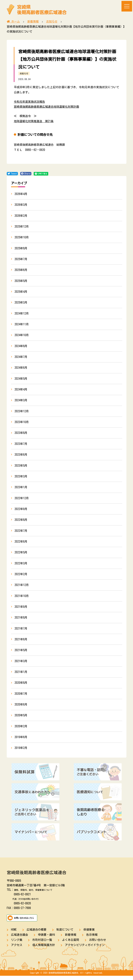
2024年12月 (22, 314)
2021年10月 (22, 599)
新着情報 (71, 939)
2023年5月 (21, 468)
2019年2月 (21, 752)
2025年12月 (22, 227)
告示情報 (92, 939)
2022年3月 (21, 566)
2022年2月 (21, 577)
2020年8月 (21, 686)
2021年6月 (21, 643)
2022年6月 (21, 544)
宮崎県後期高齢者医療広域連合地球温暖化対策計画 (46, 107)
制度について (65, 934)
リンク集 (17, 944)
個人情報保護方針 (44, 949)
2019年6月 (21, 741)
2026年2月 (21, 216)
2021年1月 (21, 675)
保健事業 (89, 934)
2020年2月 (21, 730)
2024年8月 (21, 347)
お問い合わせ (98, 944)
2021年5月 (21, 654)
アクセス (17, 949)
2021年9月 (21, 610)
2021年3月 (21, 664)
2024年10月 (22, 336)
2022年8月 (21, 522)
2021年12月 (22, 588)
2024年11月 (22, 325)
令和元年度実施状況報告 (29, 102)
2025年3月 (21, 303)
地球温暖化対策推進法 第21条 (34, 121)
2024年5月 (21, 380)
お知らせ (24, 73)
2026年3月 (21, 205)
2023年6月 (21, 457)
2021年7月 (21, 632)
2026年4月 (21, 194)
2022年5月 (21, 555)
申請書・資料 (46, 939)
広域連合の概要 (37, 934)
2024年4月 (21, 391)
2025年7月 (21, 260)
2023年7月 (21, 446)
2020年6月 (21, 708)
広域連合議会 (20, 939)
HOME (14, 934)
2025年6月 (21, 271)
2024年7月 (21, 358)
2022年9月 (21, 511)
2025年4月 (21, 292)
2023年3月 (21, 478)
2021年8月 (21, 621)
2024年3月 (21, 402)
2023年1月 (21, 489)
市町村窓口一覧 (42, 944)
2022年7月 (21, 533)
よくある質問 (71, 944)
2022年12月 (22, 500)
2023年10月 (22, 424)
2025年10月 (22, 238)
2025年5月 (21, 281)
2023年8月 (21, 435)
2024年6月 (21, 369)
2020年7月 (21, 697)
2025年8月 (21, 249)
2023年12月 (22, 413)
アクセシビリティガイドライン (85, 949)
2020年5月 (21, 719)
